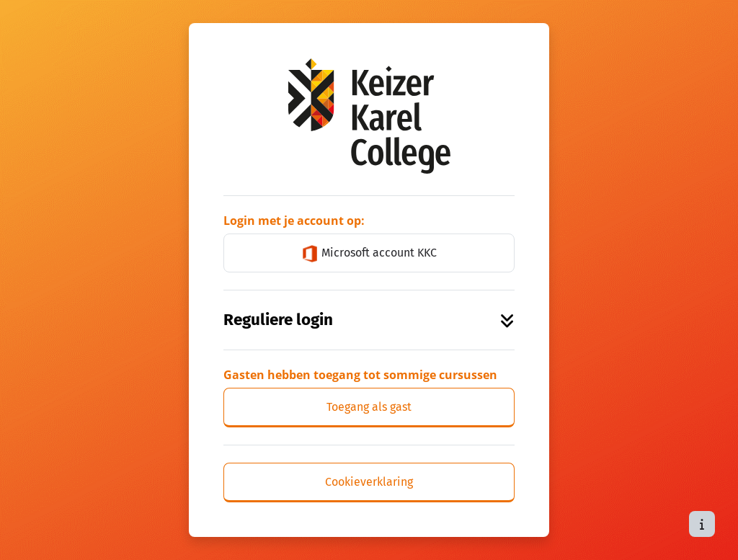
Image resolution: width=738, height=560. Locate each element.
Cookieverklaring (369, 482)
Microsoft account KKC (369, 254)
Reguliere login (369, 320)
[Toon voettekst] (702, 524)
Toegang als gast (369, 407)
